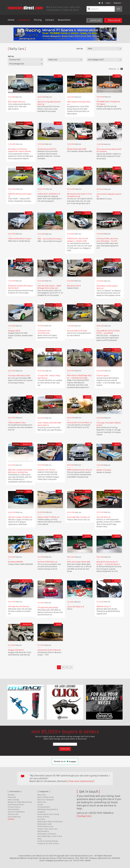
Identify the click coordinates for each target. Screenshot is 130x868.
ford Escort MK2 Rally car (48, 562)
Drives (40, 805)
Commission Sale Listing (48, 814)
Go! (118, 9)
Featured (12, 797)
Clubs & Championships (48, 841)
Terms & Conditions (16, 812)
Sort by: (80, 49)
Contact (50, 20)
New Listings (13, 800)
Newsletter (64, 20)
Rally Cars (42, 802)
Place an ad (113, 20)
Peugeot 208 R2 (14, 331)
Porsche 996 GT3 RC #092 (77, 331)
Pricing (38, 20)
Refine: (11, 56)
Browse (11, 795)
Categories (24, 20)
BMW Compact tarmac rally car (80, 470)
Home (11, 20)
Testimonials (14, 809)
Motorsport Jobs (44, 824)
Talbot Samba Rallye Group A (20, 239)
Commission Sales (16, 805)
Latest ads (95, 20)
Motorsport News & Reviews (50, 822)
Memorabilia (43, 831)
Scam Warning (14, 817)
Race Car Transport (46, 800)
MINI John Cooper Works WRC (79, 562)
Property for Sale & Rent (48, 844)
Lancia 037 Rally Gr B (76, 607)
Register (117, 3)
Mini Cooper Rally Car (17, 102)
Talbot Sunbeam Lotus (17, 423)
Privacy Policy (14, 807)
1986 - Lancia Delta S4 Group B (50, 239)
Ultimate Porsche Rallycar (19, 607)
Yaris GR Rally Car (104, 517)
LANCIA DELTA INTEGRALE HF (49, 194)
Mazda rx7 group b (104, 470)
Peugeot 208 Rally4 (16, 650)
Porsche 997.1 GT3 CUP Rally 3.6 (79, 423)
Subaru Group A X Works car (48, 517)
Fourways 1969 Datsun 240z (19, 376)
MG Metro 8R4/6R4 (16, 562)
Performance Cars (45, 826)
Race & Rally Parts (46, 797)
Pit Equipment (44, 807)
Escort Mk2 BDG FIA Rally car (79, 517)
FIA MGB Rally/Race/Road (48, 608)
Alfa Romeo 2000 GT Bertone (49, 650)
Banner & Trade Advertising (20, 802)
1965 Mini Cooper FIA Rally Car (20, 517)
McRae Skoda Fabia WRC (77, 149)
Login (108, 3)
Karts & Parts (43, 817)
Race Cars (42, 795)
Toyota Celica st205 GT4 (47, 149)
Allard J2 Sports (103, 376)
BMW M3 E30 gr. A (104, 607)
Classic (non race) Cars (47, 829)
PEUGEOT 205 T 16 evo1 (46, 470)
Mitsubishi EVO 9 (74, 286)
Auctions (41, 819)
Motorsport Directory (47, 834)
